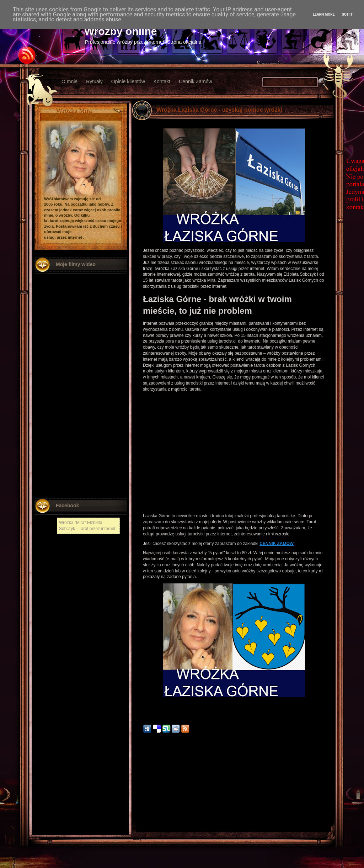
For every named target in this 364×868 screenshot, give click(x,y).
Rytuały (94, 81)
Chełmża (138, 794)
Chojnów (138, 829)
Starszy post (321, 785)
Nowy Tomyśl (142, 799)
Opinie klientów (128, 81)
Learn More (324, 14)
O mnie (69, 81)
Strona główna (234, 785)
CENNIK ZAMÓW (277, 544)
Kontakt (162, 81)
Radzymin (139, 839)
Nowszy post (147, 785)
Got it (347, 14)
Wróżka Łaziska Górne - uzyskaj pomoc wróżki (219, 110)
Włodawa (139, 819)
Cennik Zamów (195, 81)
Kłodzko (138, 809)
